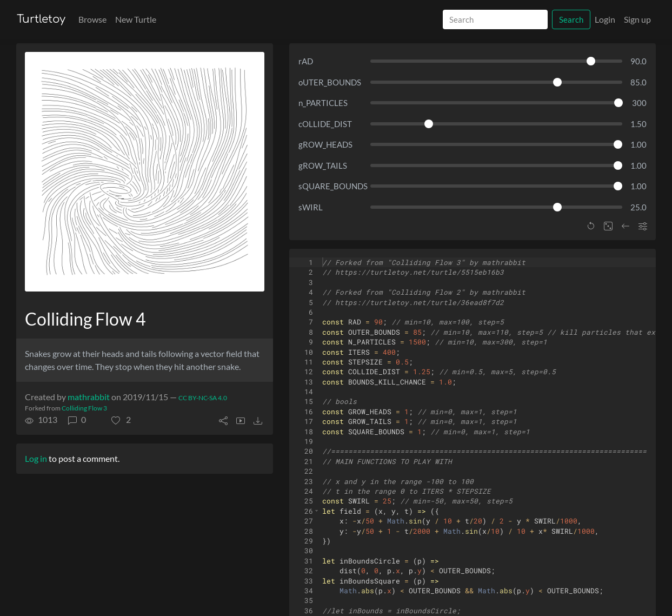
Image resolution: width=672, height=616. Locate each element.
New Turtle (136, 19)
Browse (92, 19)
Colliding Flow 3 (84, 408)
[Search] (495, 20)
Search (571, 19)
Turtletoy (41, 19)
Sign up (637, 19)
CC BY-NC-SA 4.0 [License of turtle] (203, 398)
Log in (36, 458)
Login (605, 19)
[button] (121, 420)
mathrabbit (89, 397)
